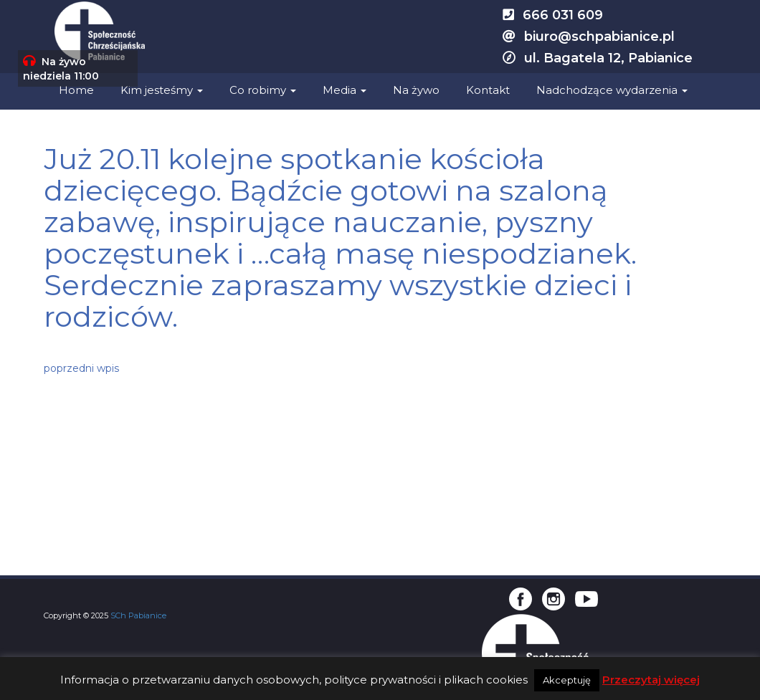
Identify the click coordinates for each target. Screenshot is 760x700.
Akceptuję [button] (567, 680)
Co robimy (263, 90)
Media (345, 90)
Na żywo (416, 90)
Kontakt (488, 90)
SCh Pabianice (138, 615)
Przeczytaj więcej (651, 680)
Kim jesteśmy (162, 90)
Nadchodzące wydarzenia (612, 90)
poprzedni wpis (81, 368)
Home (76, 90)
